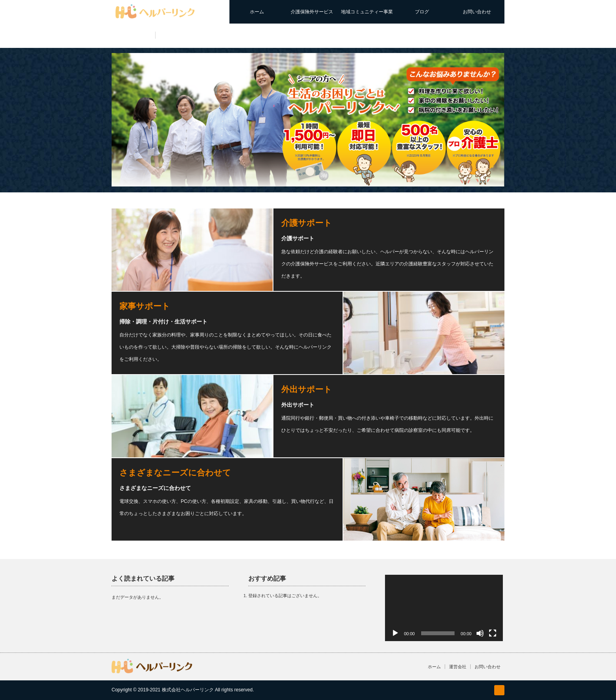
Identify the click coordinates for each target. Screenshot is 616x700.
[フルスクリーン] (493, 633)
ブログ (422, 12)
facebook (499, 690)
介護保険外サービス (312, 12)
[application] (444, 608)
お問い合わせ (477, 12)
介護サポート (307, 223)
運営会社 (458, 667)
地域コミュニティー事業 (367, 12)
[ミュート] (480, 633)
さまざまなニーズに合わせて (175, 472)
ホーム (257, 12)
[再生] (395, 633)
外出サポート (307, 389)
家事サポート (145, 306)
